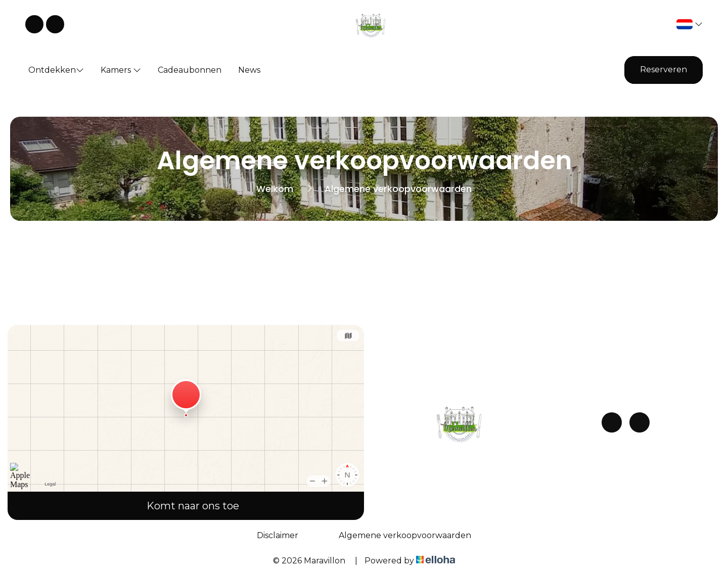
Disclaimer (278, 535)
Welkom (275, 189)
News (249, 70)
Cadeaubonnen (190, 70)
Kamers (121, 70)
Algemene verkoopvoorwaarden (405, 535)
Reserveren (664, 69)
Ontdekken (56, 70)
